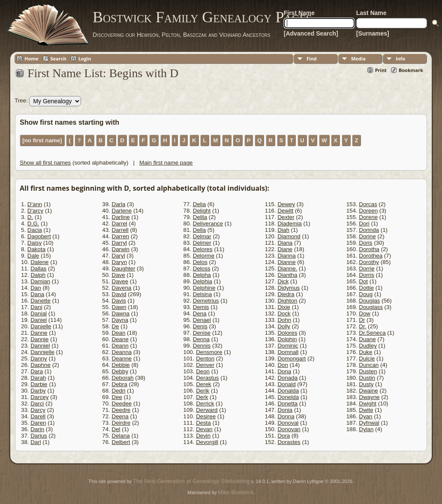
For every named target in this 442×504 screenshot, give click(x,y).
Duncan (369, 365)
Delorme (204, 256)
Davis (119, 301)
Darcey (39, 397)
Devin (203, 436)
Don (283, 365)
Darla (119, 204)
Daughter (124, 268)
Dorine (367, 236)
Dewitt (285, 211)
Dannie (39, 339)
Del (116, 429)
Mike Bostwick (236, 492)
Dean (119, 333)
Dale (33, 256)
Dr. (362, 326)
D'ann (35, 204)
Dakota (36, 249)
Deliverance (208, 223)
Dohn (284, 320)
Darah (38, 378)
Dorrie (367, 268)
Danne (39, 333)
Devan (204, 429)
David (119, 294)
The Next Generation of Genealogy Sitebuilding (191, 481)
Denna (201, 339)
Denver (205, 365)
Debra (120, 384)
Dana (37, 294)
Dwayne (369, 397)
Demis (201, 307)
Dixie (284, 307)
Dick (283, 281)
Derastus (207, 378)
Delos (200, 262)
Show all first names (45, 163)
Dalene (39, 262)
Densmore (209, 352)
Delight (202, 211)
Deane (120, 339)
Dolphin (287, 339)
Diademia (289, 223)
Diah (283, 230)
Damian (40, 281)
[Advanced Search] (311, 33)
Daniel (39, 320)
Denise (202, 333)
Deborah (123, 378)
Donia (285, 410)
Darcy (38, 410)
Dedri (119, 391)
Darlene (122, 211)
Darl (36, 442)
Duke (365, 352)
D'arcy (35, 211)
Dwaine (368, 391)
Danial (39, 313)
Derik (203, 391)
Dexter (286, 217)
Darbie (39, 384)
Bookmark (411, 70)
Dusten (368, 371)
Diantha (287, 275)
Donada (287, 378)
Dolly (284, 326)
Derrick (205, 403)
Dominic (288, 346)
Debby (120, 371)
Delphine (204, 288)
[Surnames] (373, 33)
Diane (285, 249)
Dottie (366, 288)
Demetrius (206, 301)
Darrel (120, 223)
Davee (120, 281)
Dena (200, 313)
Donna (286, 416)
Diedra (286, 294)
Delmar (202, 236)
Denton (205, 358)
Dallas (38, 268)
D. (30, 217)
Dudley (368, 346)
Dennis (202, 346)
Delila (200, 217)
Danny (39, 358)
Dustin (367, 378)
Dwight (368, 403)
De (116, 326)
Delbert (121, 442)
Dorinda (369, 230)
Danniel (40, 346)
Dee (117, 397)
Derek (204, 384)
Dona (284, 371)
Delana (121, 436)
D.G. (33, 223)
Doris (365, 243)
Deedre (121, 410)
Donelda (288, 397)
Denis (200, 326)
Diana (285, 243)
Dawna (121, 313)
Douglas (369, 301)
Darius (39, 436)
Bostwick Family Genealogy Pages (202, 17)
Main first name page (166, 163)
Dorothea (371, 256)
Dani (36, 307)
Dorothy (369, 262)
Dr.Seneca (372, 333)
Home (32, 58)
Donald (286, 384)
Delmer (202, 243)
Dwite (366, 410)
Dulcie (367, 358)
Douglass (371, 307)
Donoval (288, 423)
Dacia (35, 230)
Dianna (286, 256)
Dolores (287, 333)
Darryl (120, 243)
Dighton (287, 301)
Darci (37, 403)
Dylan (366, 429)
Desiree (206, 416)
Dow (365, 313)
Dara (37, 371)
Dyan (365, 416)
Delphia (203, 281)
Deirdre (121, 423)
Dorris (367, 275)
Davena (122, 288)
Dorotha (369, 249)
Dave (119, 275)
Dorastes (289, 442)
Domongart (292, 358)
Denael (202, 320)
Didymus (289, 288)
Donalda (288, 391)
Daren (38, 423)
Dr (362, 320)
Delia (199, 204)
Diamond (289, 236)
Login (85, 58)
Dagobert (39, 236)
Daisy (35, 243)
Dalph (38, 275)
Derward (207, 410)
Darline (121, 217)
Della (199, 230)
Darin (37, 429)
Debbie (121, 365)
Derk (202, 397)
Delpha (202, 275)
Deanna (122, 352)
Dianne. (287, 268)
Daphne (41, 365)
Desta (203, 423)
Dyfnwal (369, 423)
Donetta (287, 403)
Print (381, 70)
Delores (203, 249)
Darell (38, 416)
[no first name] (42, 140)
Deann (120, 346)
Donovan (289, 429)
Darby (38, 391)
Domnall (288, 352)
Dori (364, 223)
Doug (366, 294)
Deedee (122, 403)
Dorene (368, 217)
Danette (41, 301)
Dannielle (42, 352)
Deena (120, 416)
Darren (121, 236)
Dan (36, 288)
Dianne (286, 262)
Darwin (121, 249)
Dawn (119, 307)
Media (358, 58)
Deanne (122, 358)
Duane (367, 339)
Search (59, 58)
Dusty (366, 384)
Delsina (202, 294)
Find (312, 58)
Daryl (119, 256)
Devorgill (207, 442)
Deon (203, 371)
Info (400, 58)
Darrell (120, 230)
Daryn (120, 262)
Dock (284, 313)
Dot (363, 281)
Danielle (41, 326)
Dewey (286, 204)
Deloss (202, 268)
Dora (284, 436)
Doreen (368, 211)
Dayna (120, 320)
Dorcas (368, 204)
